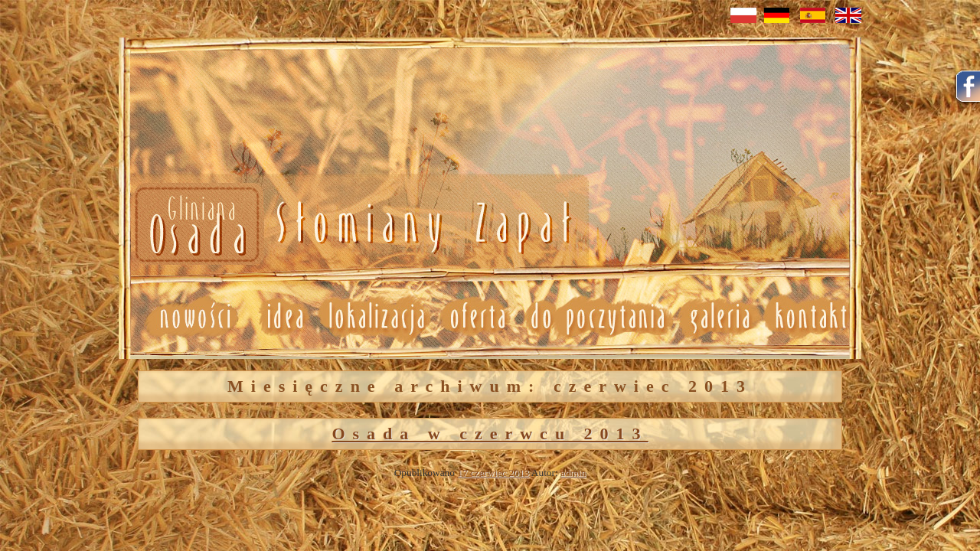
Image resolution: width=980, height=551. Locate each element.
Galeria (719, 317)
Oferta (476, 317)
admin (573, 473)
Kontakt (812, 317)
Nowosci (350, 225)
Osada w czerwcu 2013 (490, 434)
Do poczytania (597, 317)
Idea (279, 317)
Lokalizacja (376, 317)
